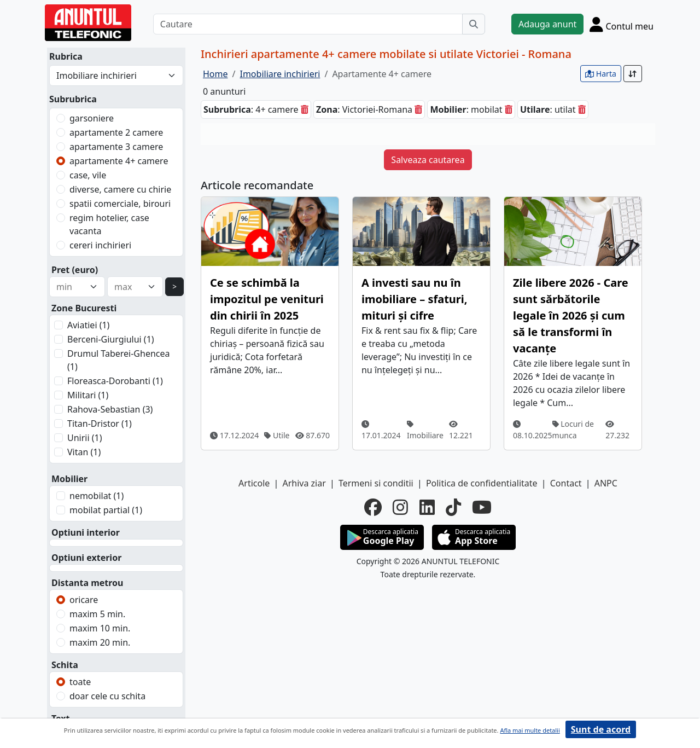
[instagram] (400, 507)
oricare (84, 600)
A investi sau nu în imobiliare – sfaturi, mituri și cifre (414, 299)
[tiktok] (453, 507)
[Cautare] (308, 24)
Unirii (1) (85, 438)
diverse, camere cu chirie (120, 189)
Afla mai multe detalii (530, 730)
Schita (65, 665)
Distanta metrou (87, 583)
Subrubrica (73, 99)
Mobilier (69, 479)
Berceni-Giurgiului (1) (111, 339)
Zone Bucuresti (84, 308)
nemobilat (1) (97, 496)
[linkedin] (427, 507)
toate (80, 682)
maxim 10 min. (100, 628)
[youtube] (482, 507)
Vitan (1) (84, 452)
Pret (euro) (75, 270)
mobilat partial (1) (106, 510)
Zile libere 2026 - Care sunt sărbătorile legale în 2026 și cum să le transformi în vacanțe (571, 315)
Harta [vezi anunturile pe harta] (601, 74)
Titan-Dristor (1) (100, 424)
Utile (277, 435)
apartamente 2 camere (116, 132)
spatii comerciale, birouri (120, 204)
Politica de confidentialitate (482, 483)
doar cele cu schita (107, 696)
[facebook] (373, 507)
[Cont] (622, 24)
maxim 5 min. (97, 614)
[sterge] (305, 109)
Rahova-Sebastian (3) (110, 409)
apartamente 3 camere (116, 147)
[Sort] (633, 74)
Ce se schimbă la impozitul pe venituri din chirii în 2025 (267, 299)
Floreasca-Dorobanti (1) (115, 381)
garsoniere (92, 118)
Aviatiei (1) (88, 325)
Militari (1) (88, 395)
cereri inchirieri (100, 245)
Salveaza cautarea (428, 160)
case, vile (88, 175)
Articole (254, 483)
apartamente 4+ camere (119, 161)
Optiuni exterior (86, 558)
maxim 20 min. (100, 642)
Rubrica (66, 56)
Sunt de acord (601, 729)
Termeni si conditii (376, 483)
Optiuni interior (86, 532)
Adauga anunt (547, 24)
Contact (566, 483)
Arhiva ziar (304, 483)
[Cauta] (474, 24)
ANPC (606, 483)
